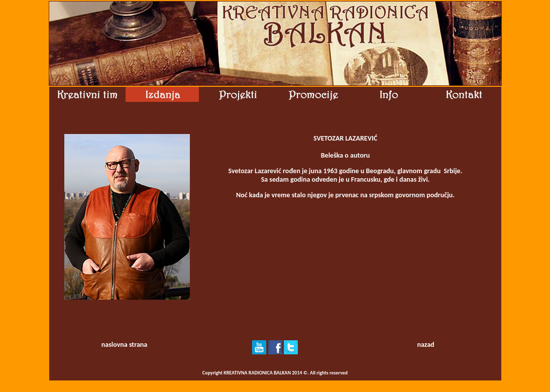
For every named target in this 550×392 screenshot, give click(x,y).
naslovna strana (124, 345)
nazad (425, 345)
